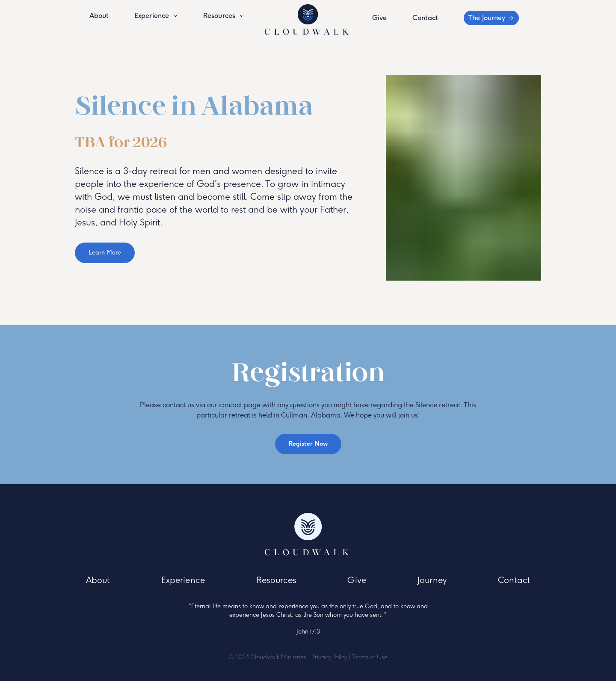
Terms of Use (370, 657)
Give (379, 18)
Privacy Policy (329, 657)
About (99, 16)
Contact (425, 18)
